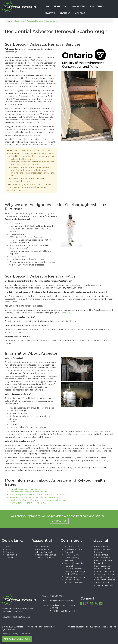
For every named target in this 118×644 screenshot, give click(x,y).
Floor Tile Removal (73, 569)
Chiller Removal (72, 580)
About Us (66, 14)
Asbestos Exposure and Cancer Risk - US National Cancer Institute (40, 495)
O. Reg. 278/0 (66, 313)
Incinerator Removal (74, 583)
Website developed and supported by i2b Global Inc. (92, 627)
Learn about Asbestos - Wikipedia (25, 489)
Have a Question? (17, 639)
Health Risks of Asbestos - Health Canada (28, 492)
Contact (80, 13)
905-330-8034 (57, 596)
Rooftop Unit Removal (75, 577)
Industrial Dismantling (104, 572)
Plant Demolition (102, 558)
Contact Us (59, 521)
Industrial (98, 7)
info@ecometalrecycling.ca (63, 601)
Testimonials (11, 555)
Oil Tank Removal (43, 547)
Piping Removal (72, 555)
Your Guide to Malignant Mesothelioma (28, 503)
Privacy (15, 634)
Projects (51, 14)
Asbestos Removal (44, 552)
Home (48, 6)
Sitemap (26, 634)
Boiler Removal (42, 549)
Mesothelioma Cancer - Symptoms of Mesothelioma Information (39, 500)
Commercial (80, 7)
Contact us (12, 185)
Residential (62, 7)
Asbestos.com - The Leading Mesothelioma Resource (34, 497)
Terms (5, 634)
